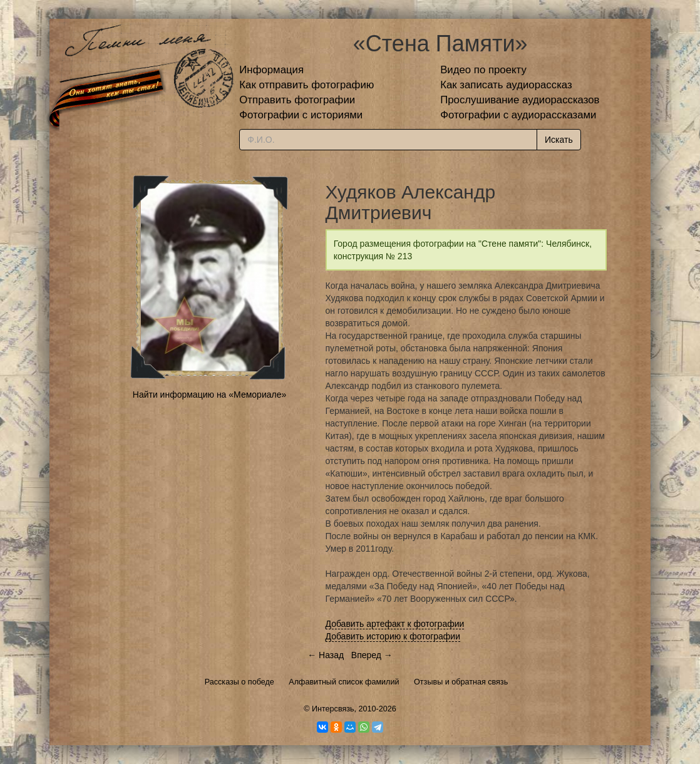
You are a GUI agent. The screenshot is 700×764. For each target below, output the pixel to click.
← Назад (326, 655)
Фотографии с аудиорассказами (518, 115)
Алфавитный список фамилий (344, 682)
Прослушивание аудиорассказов (520, 100)
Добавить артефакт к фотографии (395, 624)
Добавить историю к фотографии (393, 636)
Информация (271, 70)
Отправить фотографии (297, 100)
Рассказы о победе (239, 682)
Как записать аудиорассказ (506, 85)
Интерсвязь (333, 709)
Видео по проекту (483, 70)
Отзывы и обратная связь (461, 682)
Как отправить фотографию (306, 85)
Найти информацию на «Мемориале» (209, 395)
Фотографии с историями (301, 115)
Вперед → (372, 655)
